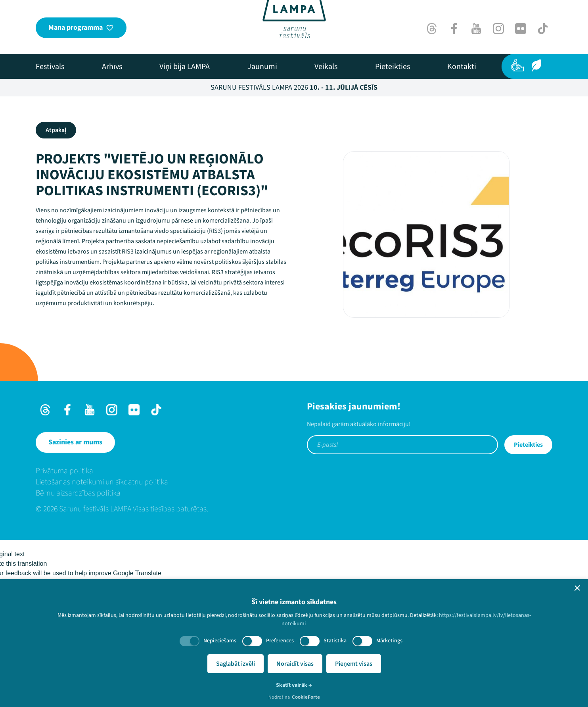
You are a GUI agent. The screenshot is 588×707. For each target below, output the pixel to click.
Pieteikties (528, 445)
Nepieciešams (220, 641)
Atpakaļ (56, 130)
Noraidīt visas (295, 664)
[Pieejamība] (517, 65)
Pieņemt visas (354, 664)
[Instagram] (498, 29)
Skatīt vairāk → (294, 685)
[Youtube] (476, 29)
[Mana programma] (81, 28)
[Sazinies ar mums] (75, 442)
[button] (577, 588)
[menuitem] (50, 67)
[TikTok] (543, 29)
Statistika (335, 641)
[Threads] (432, 29)
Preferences (280, 641)
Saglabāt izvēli (236, 664)
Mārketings (389, 641)
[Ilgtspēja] (536, 65)
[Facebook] (454, 29)
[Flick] (521, 29)
